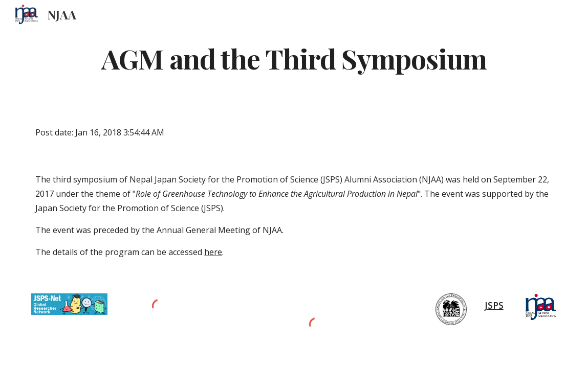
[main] (294, 58)
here (213, 252)
